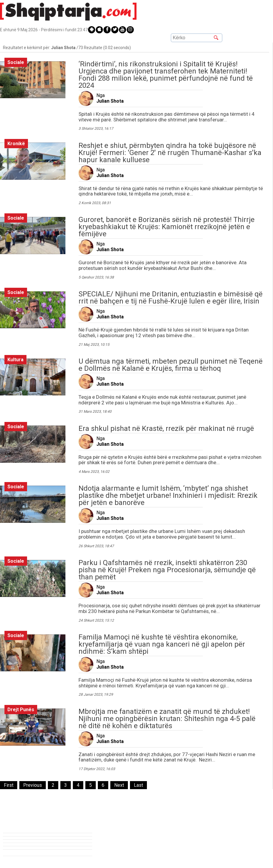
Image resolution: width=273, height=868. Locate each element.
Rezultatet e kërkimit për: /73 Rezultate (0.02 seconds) (67, 48)
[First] (9, 785)
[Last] (138, 785)
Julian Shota (110, 101)
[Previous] (33, 785)
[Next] (119, 785)
